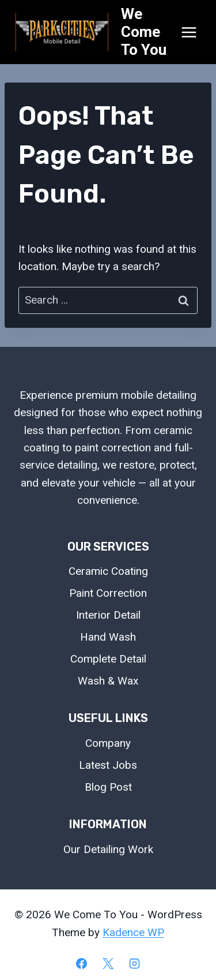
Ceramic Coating (108, 571)
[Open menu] (189, 32)
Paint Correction (108, 593)
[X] (108, 963)
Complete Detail (108, 659)
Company (108, 743)
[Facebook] (82, 963)
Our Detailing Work (108, 849)
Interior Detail (108, 615)
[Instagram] (134, 963)
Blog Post (108, 787)
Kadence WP (133, 932)
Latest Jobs (108, 765)
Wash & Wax (108, 681)
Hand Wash (108, 637)
